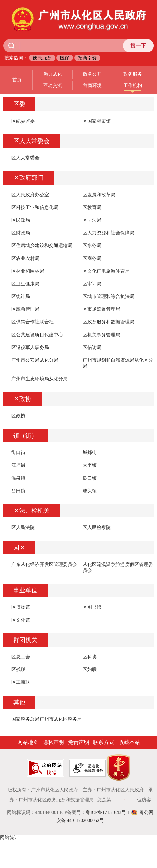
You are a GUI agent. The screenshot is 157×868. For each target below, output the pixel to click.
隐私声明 (53, 742)
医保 (65, 58)
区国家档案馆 (97, 121)
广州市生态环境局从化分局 (40, 379)
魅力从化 (53, 74)
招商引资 (87, 58)
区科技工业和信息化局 (35, 207)
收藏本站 (129, 742)
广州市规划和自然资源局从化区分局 (118, 363)
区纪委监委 (23, 121)
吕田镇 (18, 491)
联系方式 (104, 742)
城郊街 (90, 453)
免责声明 (79, 742)
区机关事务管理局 (101, 335)
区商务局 (92, 258)
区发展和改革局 (99, 195)
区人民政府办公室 (30, 195)
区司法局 (92, 220)
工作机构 (133, 86)
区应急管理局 (25, 309)
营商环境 (92, 86)
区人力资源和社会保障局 (108, 233)
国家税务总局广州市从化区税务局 (47, 719)
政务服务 (133, 74)
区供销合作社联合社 (32, 322)
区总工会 (21, 657)
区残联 (18, 670)
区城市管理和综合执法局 (108, 297)
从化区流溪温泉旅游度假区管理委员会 (118, 567)
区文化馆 (21, 620)
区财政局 (21, 233)
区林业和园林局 (28, 271)
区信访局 (92, 347)
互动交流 (53, 86)
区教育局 (92, 207)
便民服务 (42, 58)
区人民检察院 (97, 528)
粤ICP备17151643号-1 (108, 813)
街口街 (18, 453)
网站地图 (28, 742)
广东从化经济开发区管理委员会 (44, 564)
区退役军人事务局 (30, 347)
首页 (17, 80)
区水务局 (92, 246)
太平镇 (90, 465)
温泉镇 (18, 478)
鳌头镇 (90, 491)
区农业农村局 (25, 258)
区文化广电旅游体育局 (106, 271)
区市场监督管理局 (101, 309)
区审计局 (92, 284)
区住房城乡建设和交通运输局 (42, 246)
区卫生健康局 (25, 284)
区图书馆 (92, 607)
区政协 (18, 416)
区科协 (90, 657)
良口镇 (90, 478)
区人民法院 (23, 528)
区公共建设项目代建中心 (37, 335)
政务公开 (92, 74)
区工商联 (21, 682)
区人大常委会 (25, 158)
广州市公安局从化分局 (35, 360)
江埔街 (18, 465)
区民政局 (21, 220)
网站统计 (9, 837)
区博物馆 (21, 607)
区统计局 (21, 297)
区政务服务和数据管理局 (108, 322)
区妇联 (90, 670)
